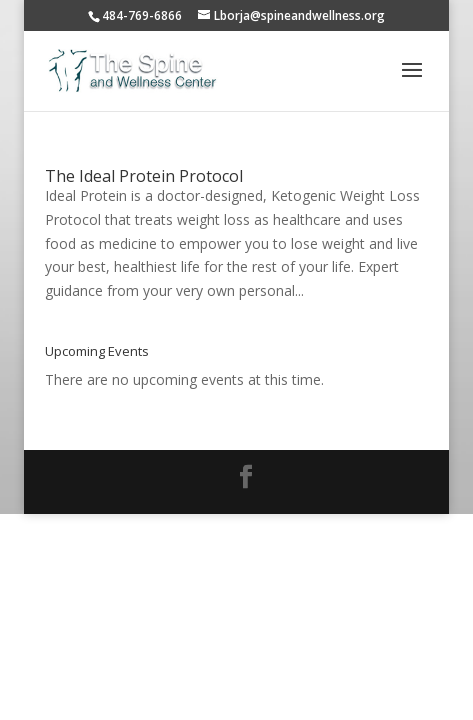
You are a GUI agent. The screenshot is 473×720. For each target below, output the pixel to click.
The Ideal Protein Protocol (144, 176)
